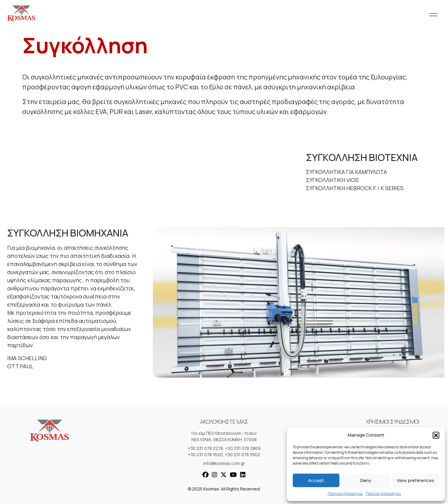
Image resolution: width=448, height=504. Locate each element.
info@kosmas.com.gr (224, 463)
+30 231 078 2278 (205, 448)
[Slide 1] (293, 369)
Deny (366, 480)
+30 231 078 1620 (205, 455)
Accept (316, 480)
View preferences (416, 480)
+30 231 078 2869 (243, 448)
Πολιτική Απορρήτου (345, 494)
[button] (436, 435)
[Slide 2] (304, 369)
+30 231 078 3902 (243, 455)
